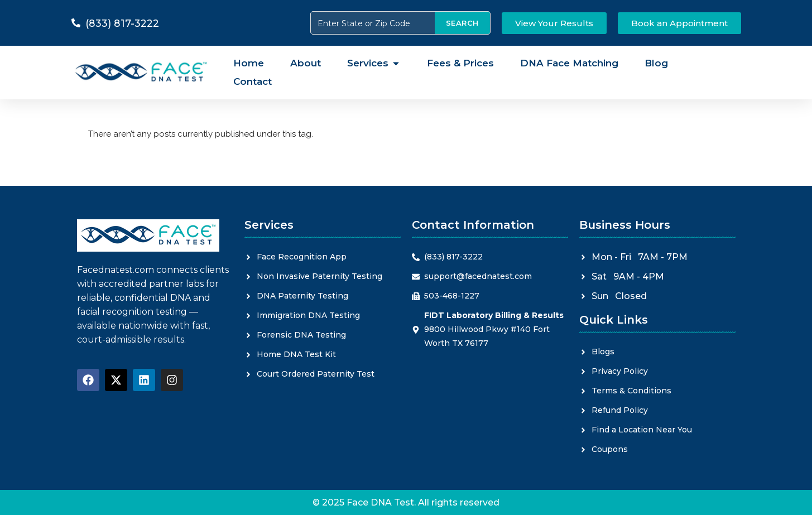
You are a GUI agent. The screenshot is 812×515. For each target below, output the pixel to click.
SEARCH (462, 23)
